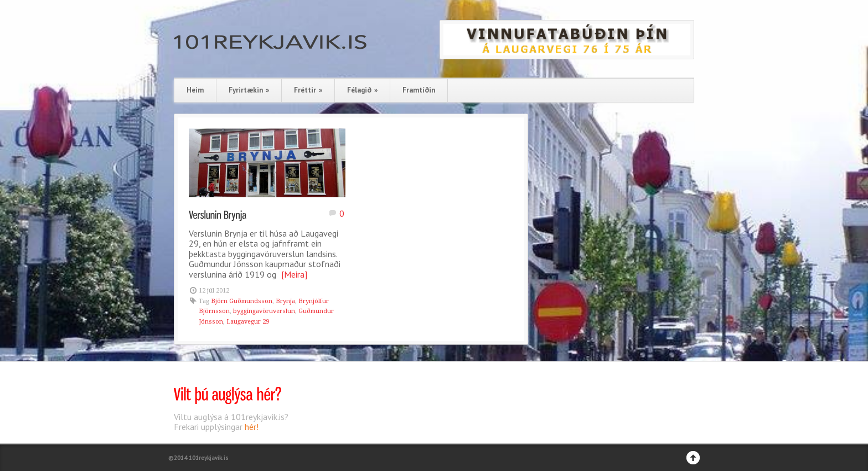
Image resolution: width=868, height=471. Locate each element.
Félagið (362, 90)
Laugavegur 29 (248, 322)
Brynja (285, 301)
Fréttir (308, 90)
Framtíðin (419, 90)
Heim (195, 90)
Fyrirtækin (249, 90)
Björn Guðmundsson (242, 301)
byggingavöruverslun (264, 311)
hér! (252, 427)
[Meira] (294, 274)
